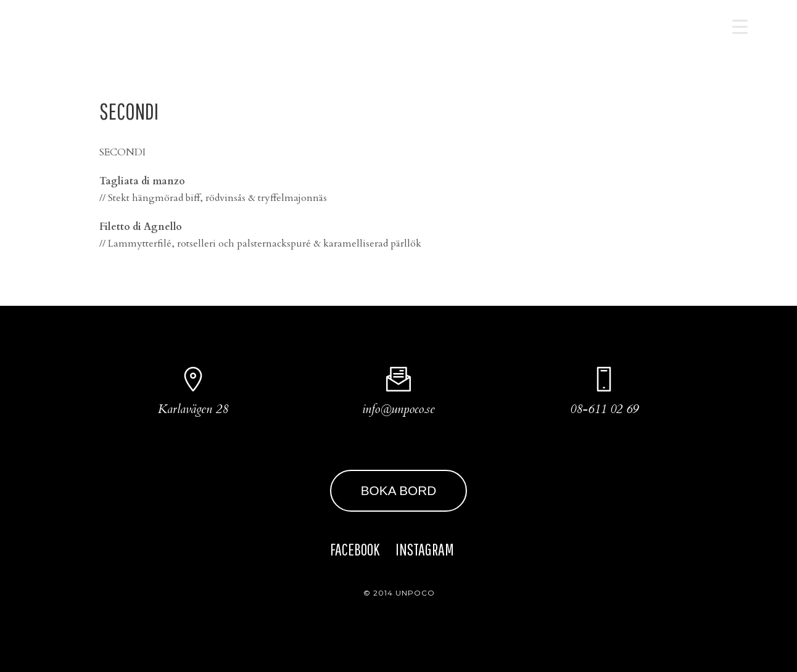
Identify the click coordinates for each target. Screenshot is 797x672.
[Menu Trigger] (740, 26)
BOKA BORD (399, 490)
